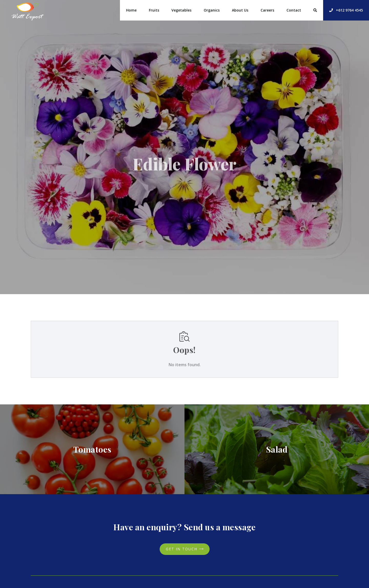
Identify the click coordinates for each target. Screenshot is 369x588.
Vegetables (181, 10)
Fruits (154, 10)
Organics (212, 10)
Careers (267, 10)
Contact (294, 10)
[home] (28, 10)
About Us (240, 10)
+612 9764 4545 (346, 10)
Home (131, 10)
